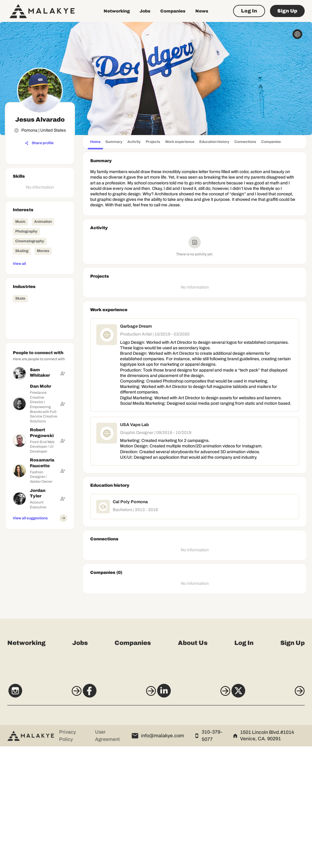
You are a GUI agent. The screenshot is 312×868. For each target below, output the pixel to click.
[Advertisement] (40, 624)
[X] (274, 815)
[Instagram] (38, 815)
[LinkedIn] (195, 815)
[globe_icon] (297, 34)
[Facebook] (117, 815)
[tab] (95, 142)
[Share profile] (39, 143)
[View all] (40, 263)
